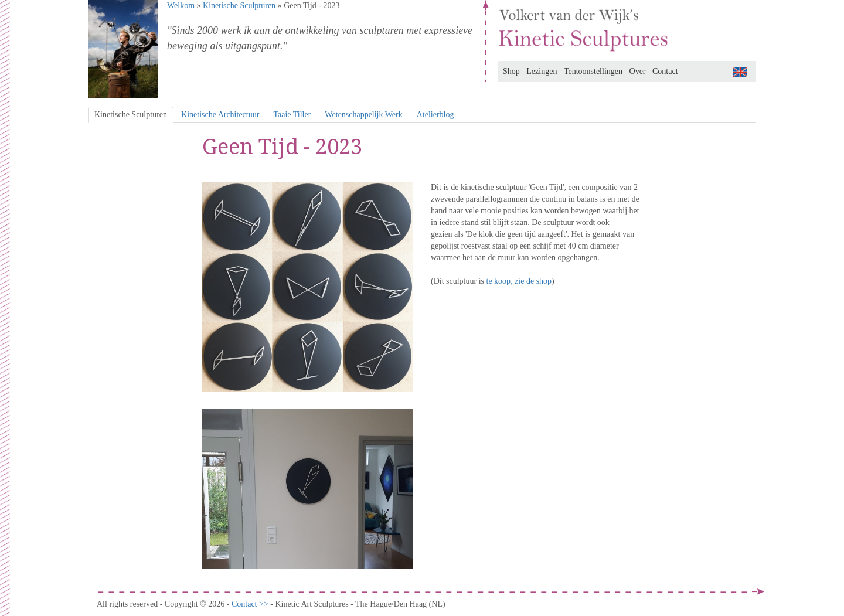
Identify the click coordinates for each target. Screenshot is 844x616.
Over (638, 71)
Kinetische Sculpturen (239, 6)
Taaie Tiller (292, 115)
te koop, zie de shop (519, 281)
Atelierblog (435, 115)
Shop (511, 71)
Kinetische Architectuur (220, 115)
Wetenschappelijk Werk (363, 115)
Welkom (181, 6)
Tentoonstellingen (593, 71)
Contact (665, 71)
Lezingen (542, 71)
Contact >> (251, 604)
